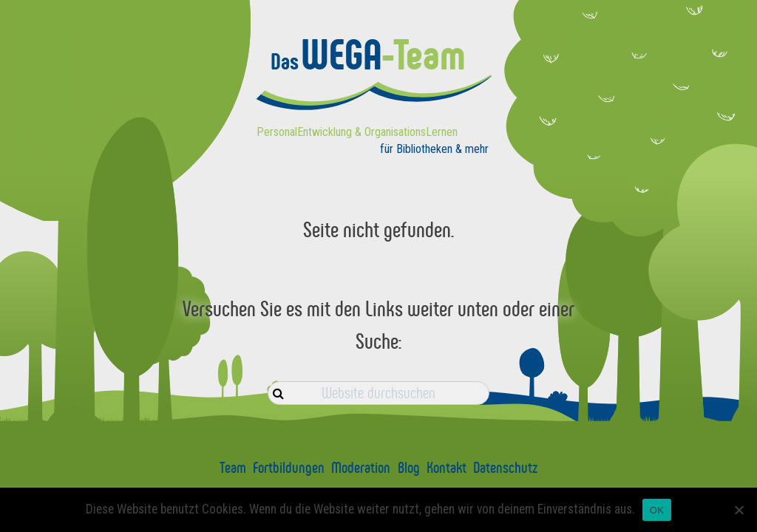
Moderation (361, 468)
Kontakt (447, 468)
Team (233, 468)
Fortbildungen (289, 468)
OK (657, 510)
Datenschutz (505, 468)
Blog (409, 468)
